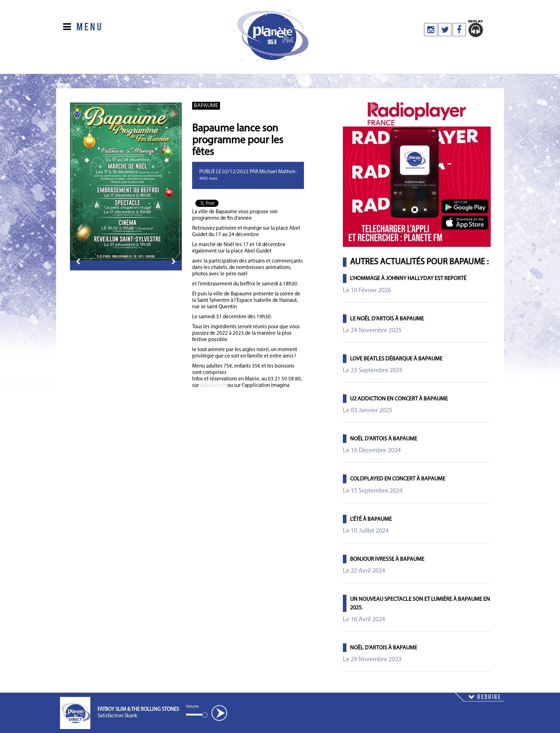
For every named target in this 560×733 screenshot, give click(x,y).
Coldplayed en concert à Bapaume (398, 479)
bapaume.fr (213, 386)
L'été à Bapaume (371, 519)
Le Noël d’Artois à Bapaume (387, 319)
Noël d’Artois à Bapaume (384, 439)
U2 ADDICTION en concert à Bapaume (399, 399)
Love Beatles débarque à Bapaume (396, 359)
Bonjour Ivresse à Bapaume (387, 559)
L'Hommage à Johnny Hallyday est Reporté (408, 279)
